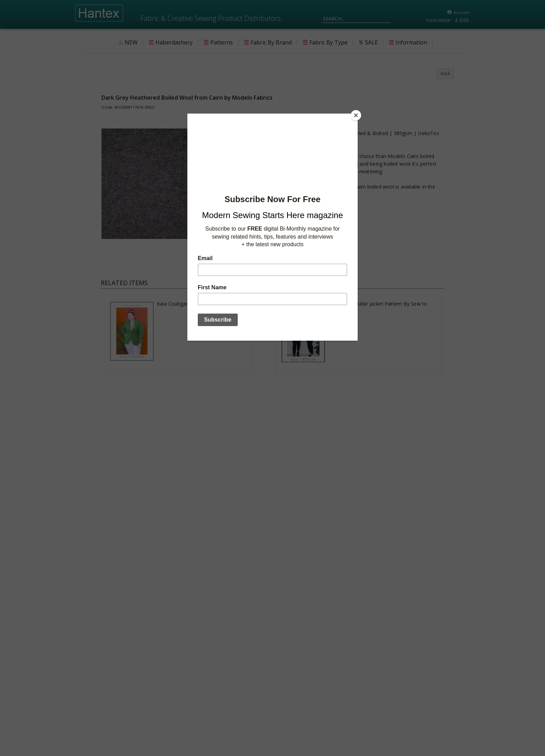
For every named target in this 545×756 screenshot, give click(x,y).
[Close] (356, 115)
